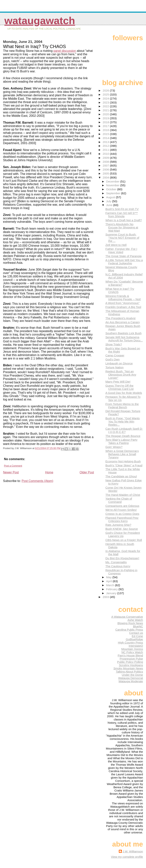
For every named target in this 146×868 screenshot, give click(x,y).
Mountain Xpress (132, 649)
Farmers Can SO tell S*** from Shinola (122, 215)
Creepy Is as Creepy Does (122, 514)
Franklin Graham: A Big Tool (123, 307)
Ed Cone (137, 636)
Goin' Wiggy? (114, 447)
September (114, 193)
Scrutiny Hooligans (131, 665)
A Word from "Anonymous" (122, 303)
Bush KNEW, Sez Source (122, 529)
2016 (106, 130)
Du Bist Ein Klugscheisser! (122, 558)
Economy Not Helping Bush (123, 461)
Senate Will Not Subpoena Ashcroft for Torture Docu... (124, 339)
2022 (106, 106)
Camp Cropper (115, 355)
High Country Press (130, 643)
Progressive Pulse (131, 659)
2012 (106, 146)
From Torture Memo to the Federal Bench (122, 406)
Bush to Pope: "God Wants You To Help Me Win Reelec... (122, 421)
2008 (106, 162)
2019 (106, 118)
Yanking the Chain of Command (119, 500)
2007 (106, 165)
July (109, 201)
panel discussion (65, 51)
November (113, 185)
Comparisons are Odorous (122, 506)
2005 (106, 173)
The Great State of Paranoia (123, 256)
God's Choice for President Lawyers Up (123, 534)
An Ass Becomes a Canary (123, 322)
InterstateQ (136, 646)
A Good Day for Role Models (124, 393)
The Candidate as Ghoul (121, 476)
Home (49, 472)
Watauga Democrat (131, 678)
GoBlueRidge (134, 639)
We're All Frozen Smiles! (121, 510)
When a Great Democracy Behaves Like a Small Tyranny (122, 454)
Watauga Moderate (131, 681)
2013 (106, 142)
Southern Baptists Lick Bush (123, 333)
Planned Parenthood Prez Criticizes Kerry (122, 519)
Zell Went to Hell (116, 245)
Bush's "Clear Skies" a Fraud (124, 465)
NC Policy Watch (132, 652)
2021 (106, 110)
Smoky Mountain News (128, 668)
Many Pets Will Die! (118, 382)
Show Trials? (114, 344)
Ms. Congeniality (116, 562)
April (109, 581)
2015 (106, 134)
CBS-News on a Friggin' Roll (124, 540)
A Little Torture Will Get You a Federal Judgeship (124, 262)
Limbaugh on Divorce (119, 363)
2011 (106, 150)
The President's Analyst (120, 318)
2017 (106, 126)
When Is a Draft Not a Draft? (124, 220)
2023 (106, 102)
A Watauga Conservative (127, 617)
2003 (106, 597)
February (112, 589)
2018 (106, 122)
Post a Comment (13, 466)
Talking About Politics (129, 672)
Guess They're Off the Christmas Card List (119, 387)
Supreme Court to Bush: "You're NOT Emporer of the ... (122, 238)
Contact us (136, 633)
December (113, 181)
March (110, 585)
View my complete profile (127, 857)
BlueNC (138, 626)
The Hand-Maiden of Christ (123, 495)
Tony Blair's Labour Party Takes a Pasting (121, 441)
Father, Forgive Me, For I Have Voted (121, 250)
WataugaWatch (40, 21)
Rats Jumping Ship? (118, 525)
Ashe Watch (135, 620)
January (112, 593)
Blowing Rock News (130, 623)
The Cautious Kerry (118, 566)
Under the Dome (132, 675)
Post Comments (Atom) (37, 481)
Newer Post (11, 472)
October (112, 189)
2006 (106, 169)
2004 (106, 177)
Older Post (87, 472)
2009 (106, 158)
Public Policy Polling (130, 662)
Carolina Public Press (129, 630)
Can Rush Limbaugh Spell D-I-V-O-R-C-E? (124, 430)
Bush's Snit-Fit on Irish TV (122, 209)
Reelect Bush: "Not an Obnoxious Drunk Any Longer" (121, 375)
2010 (106, 154)
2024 (106, 98)
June (110, 205)
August (111, 197)
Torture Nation (114, 367)
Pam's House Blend (130, 655)
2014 (106, 138)
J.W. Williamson (133, 851)
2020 (106, 114)
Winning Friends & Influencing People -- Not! (123, 298)
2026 (106, 90)
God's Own (112, 359)
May (109, 577)
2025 (106, 94)
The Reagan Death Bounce (123, 436)
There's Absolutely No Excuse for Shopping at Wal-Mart (122, 227)
